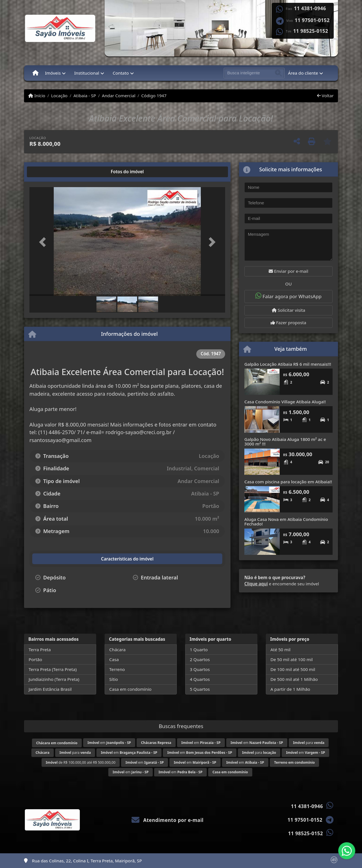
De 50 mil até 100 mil (291, 659)
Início (37, 96)
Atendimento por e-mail (168, 820)
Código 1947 (154, 96)
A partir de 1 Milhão (290, 689)
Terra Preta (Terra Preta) (53, 669)
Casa (114, 659)
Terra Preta (40, 650)
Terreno (117, 669)
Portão (35, 659)
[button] (44, 242)
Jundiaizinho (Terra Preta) (54, 679)
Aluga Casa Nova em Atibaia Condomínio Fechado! (286, 522)
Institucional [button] (87, 73)
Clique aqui (256, 584)
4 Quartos (200, 679)
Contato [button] (121, 73)
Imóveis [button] (53, 73)
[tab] (48, 172)
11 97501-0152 (312, 20)
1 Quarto (199, 650)
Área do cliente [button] (303, 73)
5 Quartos (200, 689)
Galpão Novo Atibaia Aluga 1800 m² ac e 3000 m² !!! (285, 442)
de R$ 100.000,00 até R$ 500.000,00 (81, 762)
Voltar (325, 96)
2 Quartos (200, 659)
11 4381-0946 (310, 8)
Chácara (117, 650)
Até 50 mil (280, 650)
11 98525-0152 (311, 31)
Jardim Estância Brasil (50, 689)
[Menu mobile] (35, 73)
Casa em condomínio (130, 689)
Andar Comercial (118, 96)
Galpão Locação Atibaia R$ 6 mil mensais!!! (288, 364)
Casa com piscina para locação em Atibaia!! (288, 482)
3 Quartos (200, 669)
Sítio (114, 679)
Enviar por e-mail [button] (288, 271)
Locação (59, 96)
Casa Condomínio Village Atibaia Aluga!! (285, 402)
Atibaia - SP (85, 96)
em (109, 743)
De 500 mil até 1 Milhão (294, 679)
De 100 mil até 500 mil (293, 669)
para (309, 743)
